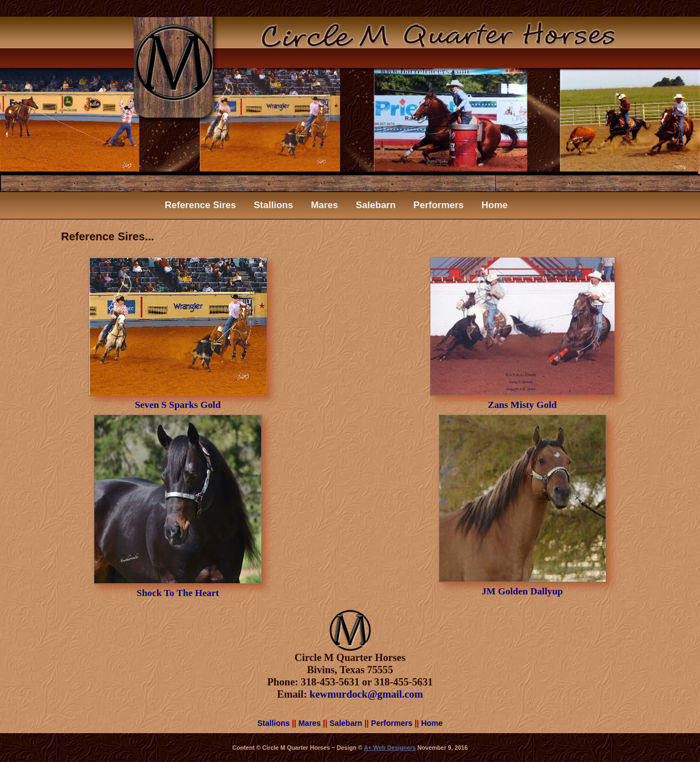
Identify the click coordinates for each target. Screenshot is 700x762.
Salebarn (376, 205)
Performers (438, 205)
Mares (324, 205)
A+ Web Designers (390, 748)
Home (494, 205)
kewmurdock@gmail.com (366, 694)
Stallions (274, 205)
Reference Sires (201, 205)
